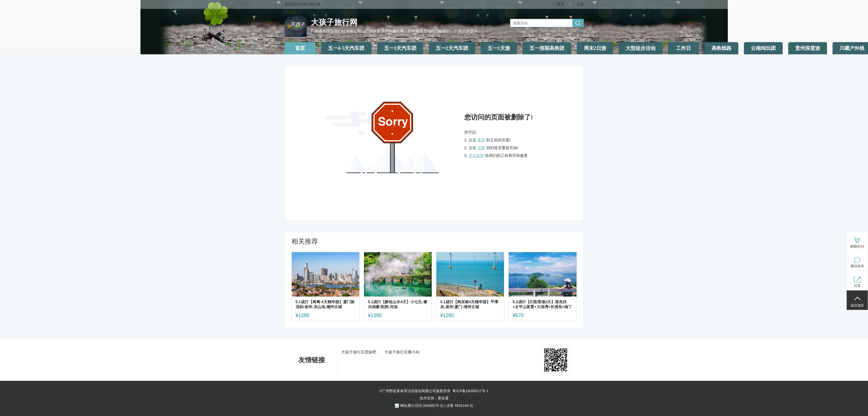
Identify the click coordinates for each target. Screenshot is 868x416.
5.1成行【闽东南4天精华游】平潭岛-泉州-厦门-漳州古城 (469, 304)
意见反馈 (476, 155)
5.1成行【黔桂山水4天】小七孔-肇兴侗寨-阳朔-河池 (398, 304)
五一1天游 (499, 48)
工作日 (683, 48)
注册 (580, 4)
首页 (300, 48)
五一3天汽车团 (400, 48)
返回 (481, 140)
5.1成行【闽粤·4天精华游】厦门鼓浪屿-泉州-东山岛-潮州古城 (325, 304)
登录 (561, 4)
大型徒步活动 (641, 48)
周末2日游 (595, 48)
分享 (857, 286)
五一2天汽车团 (452, 48)
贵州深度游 (808, 48)
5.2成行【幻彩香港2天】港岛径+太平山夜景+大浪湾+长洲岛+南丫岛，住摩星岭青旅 (542, 304)
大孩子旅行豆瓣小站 (402, 352)
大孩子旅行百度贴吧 (359, 352)
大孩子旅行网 (334, 22)
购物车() (857, 246)
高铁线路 (721, 48)
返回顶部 (857, 305)
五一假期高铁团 (547, 48)
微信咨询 (857, 266)
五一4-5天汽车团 (346, 48)
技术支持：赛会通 (434, 398)
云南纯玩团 (763, 48)
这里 (481, 148)
